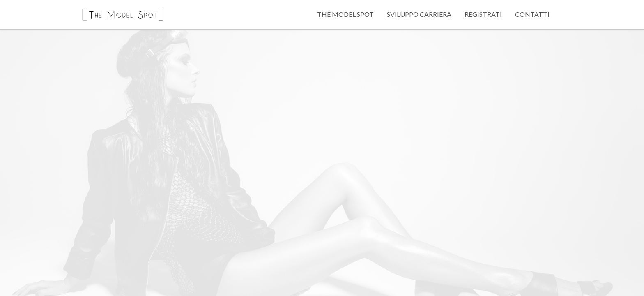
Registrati (483, 14)
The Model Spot (345, 14)
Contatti (532, 14)
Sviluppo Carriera (419, 14)
